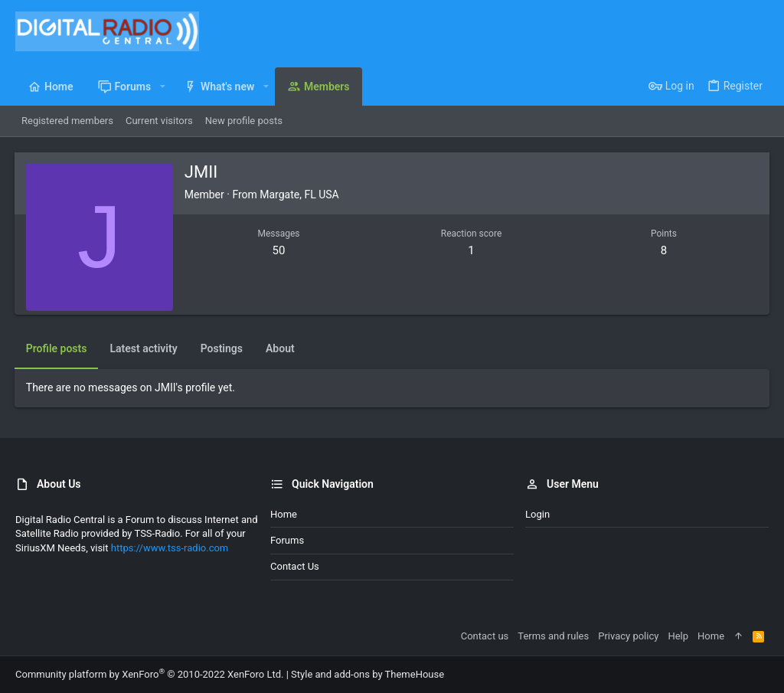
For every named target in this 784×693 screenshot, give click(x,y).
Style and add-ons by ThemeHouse (367, 674)
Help (678, 636)
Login (537, 514)
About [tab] (281, 348)
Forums (287, 540)
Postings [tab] (222, 348)
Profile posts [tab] (57, 348)
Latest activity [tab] (145, 348)
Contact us (295, 566)
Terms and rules (553, 636)
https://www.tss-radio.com (170, 548)
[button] (162, 87)
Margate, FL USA (300, 194)
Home (284, 514)
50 (279, 250)
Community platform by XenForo (149, 674)
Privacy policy (628, 636)
